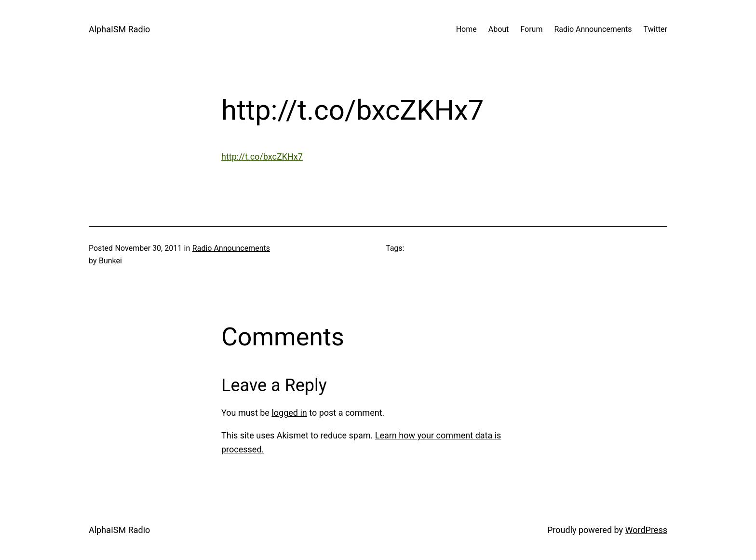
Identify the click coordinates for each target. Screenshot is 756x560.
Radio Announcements (231, 248)
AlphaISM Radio (119, 29)
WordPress (646, 530)
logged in (289, 413)
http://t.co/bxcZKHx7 (262, 157)
